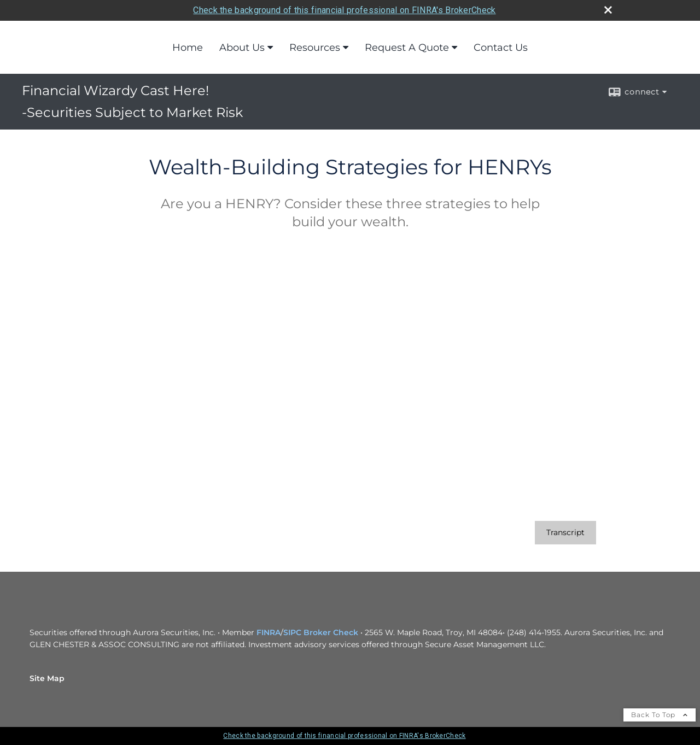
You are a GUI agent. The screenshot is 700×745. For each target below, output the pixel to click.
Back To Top (660, 715)
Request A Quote (407, 48)
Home (188, 48)
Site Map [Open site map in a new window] (47, 678)
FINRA (269, 632)
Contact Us (501, 48)
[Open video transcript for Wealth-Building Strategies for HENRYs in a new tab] (565, 533)
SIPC (292, 632)
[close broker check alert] (608, 10)
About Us (242, 48)
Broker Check (331, 632)
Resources (315, 48)
